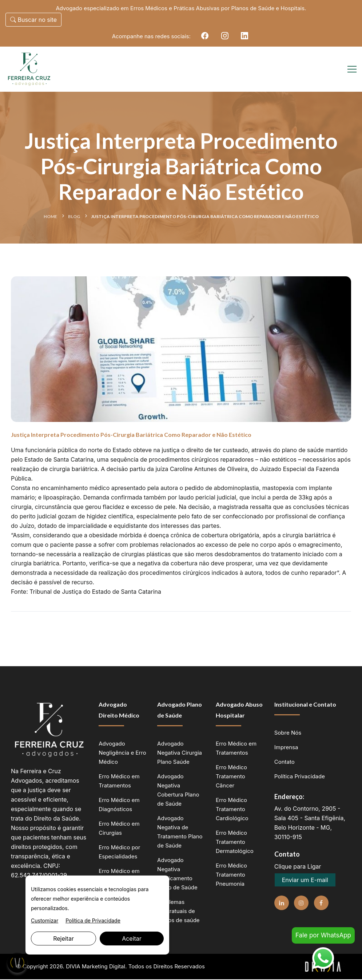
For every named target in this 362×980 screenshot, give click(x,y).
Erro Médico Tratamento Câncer (231, 777)
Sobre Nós (288, 733)
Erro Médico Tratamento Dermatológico (235, 843)
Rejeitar (63, 938)
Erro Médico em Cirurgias (119, 829)
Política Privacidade (300, 777)
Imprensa (286, 748)
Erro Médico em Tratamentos (119, 782)
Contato (285, 762)
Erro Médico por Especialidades (119, 853)
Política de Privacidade (93, 920)
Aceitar (132, 938)
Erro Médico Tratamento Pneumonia (231, 875)
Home (50, 217)
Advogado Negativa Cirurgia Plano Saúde (180, 753)
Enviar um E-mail (305, 881)
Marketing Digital (104, 967)
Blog (74, 217)
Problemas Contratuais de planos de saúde (178, 912)
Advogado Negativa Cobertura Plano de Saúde (178, 791)
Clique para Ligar (298, 867)
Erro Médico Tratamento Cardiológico (232, 810)
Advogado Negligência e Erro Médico (122, 753)
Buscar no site (33, 20)
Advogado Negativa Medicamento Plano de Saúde (177, 874)
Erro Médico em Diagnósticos (119, 805)
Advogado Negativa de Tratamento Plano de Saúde (180, 833)
